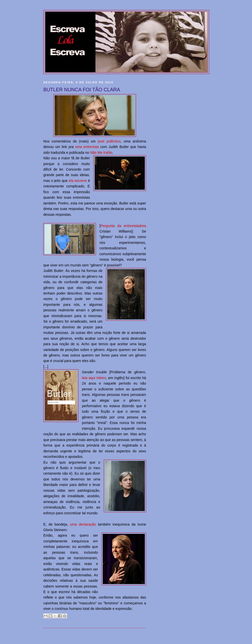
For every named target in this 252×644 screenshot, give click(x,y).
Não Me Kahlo (101, 153)
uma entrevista (87, 147)
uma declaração (83, 524)
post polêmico (109, 141)
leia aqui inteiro (94, 378)
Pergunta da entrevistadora (123, 226)
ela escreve (78, 181)
